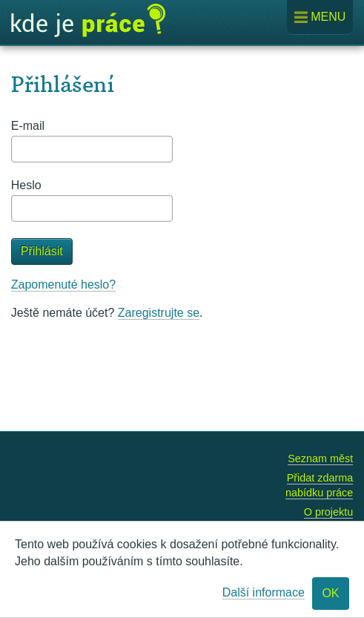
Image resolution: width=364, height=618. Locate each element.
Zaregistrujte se (159, 313)
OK (330, 593)
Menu (320, 17)
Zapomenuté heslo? (63, 285)
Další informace (264, 592)
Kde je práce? (88, 21)
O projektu (328, 512)
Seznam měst (320, 458)
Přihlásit (42, 251)
